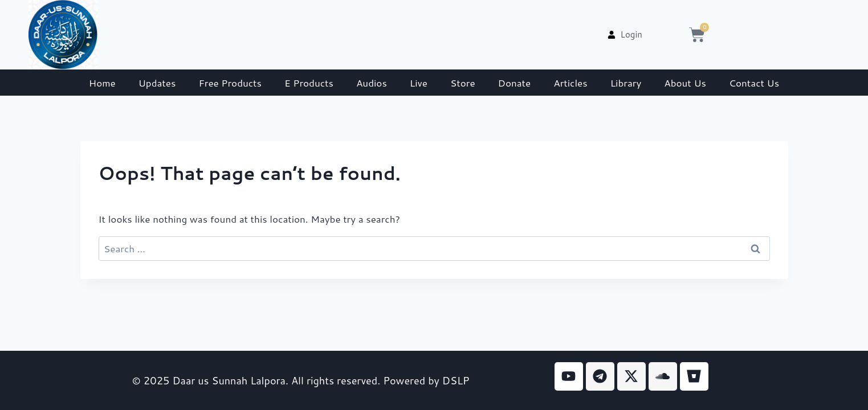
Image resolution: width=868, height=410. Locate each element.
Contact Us (754, 83)
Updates (157, 83)
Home (102, 83)
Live (419, 83)
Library (626, 83)
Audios (372, 83)
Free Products (230, 83)
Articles (570, 83)
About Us (685, 83)
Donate (515, 83)
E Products (309, 83)
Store (463, 83)
